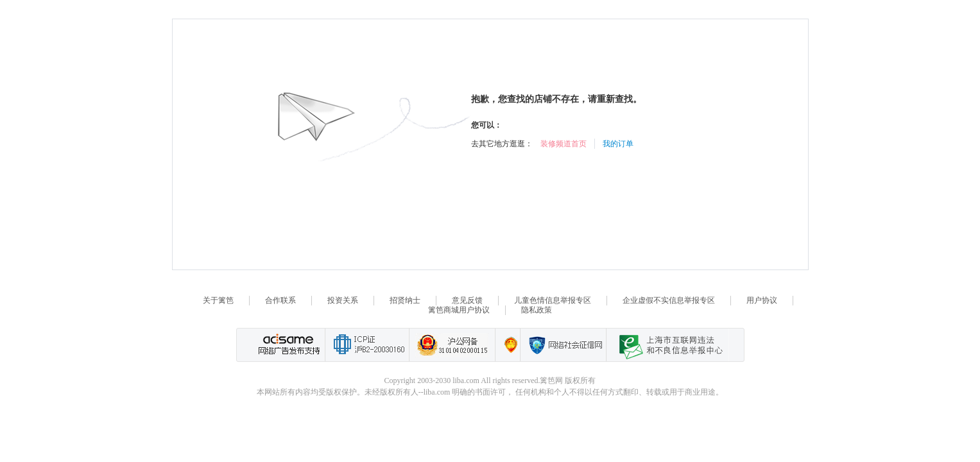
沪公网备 (452, 345)
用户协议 (762, 300)
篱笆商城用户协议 (459, 310)
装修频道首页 (563, 144)
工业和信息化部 (367, 345)
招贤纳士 (405, 300)
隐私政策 (537, 310)
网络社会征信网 (563, 345)
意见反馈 (467, 300)
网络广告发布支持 (288, 345)
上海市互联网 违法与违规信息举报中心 (667, 345)
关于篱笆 (218, 300)
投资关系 (343, 300)
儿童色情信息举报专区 (553, 300)
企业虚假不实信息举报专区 (669, 300)
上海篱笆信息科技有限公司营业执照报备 (507, 345)
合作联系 (280, 300)
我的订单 (618, 144)
